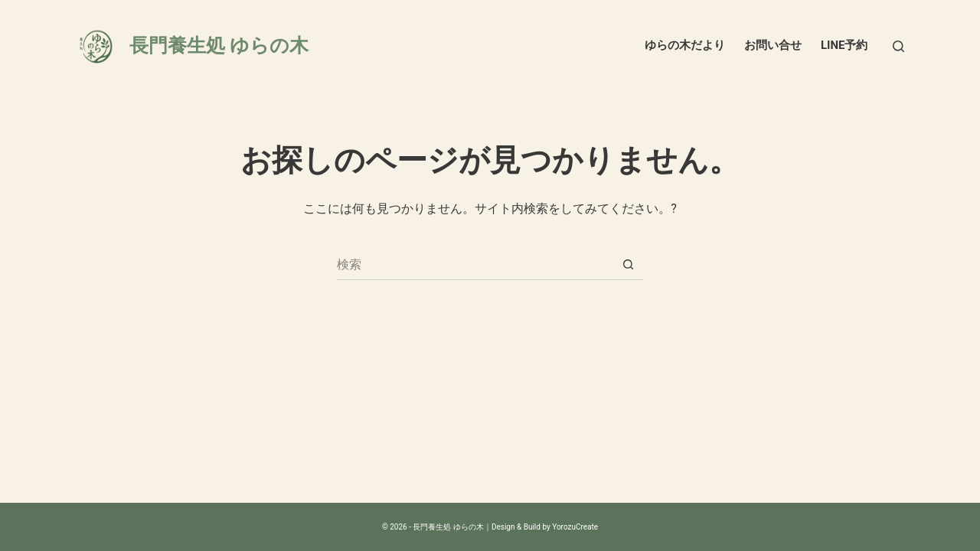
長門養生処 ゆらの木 (219, 46)
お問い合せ (773, 45)
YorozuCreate (575, 527)
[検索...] (475, 265)
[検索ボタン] (628, 265)
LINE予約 (844, 45)
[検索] (898, 46)
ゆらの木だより (685, 45)
